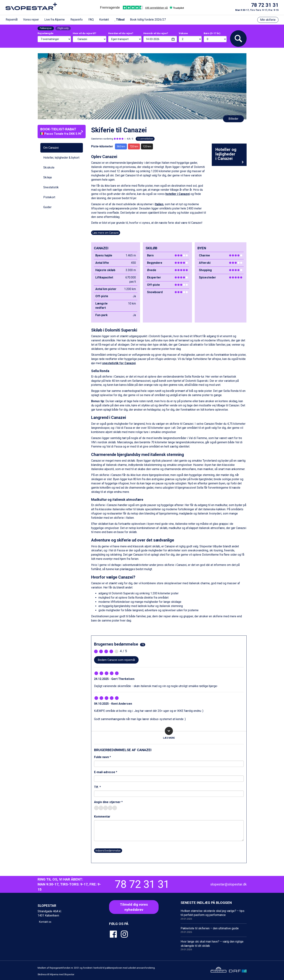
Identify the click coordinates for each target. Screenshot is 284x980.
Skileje (48, 177)
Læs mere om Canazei (106, 233)
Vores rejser (31, 20)
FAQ (91, 20)
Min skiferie (268, 20)
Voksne (183, 33)
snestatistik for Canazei (119, 363)
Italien (159, 204)
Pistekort (49, 197)
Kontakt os (45, 922)
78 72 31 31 (265, 5)
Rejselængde (45, 33)
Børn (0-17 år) (212, 33)
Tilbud (119, 20)
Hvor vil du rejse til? (85, 33)
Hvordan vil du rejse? (121, 33)
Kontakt (104, 20)
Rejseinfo (77, 20)
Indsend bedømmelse (108, 851)
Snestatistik (51, 187)
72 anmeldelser (145, 139)
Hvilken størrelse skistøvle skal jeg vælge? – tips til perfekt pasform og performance (214, 915)
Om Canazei (51, 148)
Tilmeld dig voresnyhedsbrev (134, 907)
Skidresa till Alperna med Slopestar (56, 974)
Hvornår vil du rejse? (156, 33)
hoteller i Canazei (178, 194)
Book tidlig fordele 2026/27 (148, 20)
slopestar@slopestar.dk (228, 884)
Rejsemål (12, 20)
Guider (47, 207)
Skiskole (49, 167)
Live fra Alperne (55, 20)
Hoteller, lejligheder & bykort (61, 158)
